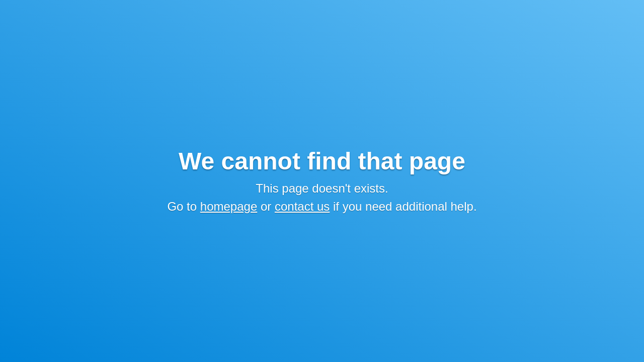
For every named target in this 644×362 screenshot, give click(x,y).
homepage (229, 206)
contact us (302, 206)
